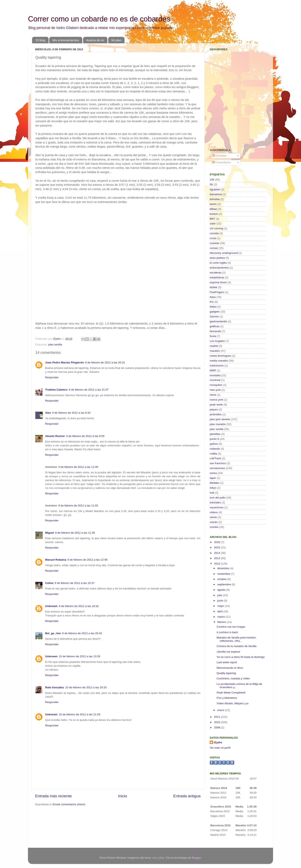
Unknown (51, 606)
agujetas (215, 189)
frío (212, 302)
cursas (214, 248)
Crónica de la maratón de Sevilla (237, 646)
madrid (214, 346)
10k (212, 180)
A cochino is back (227, 632)
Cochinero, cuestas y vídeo (233, 678)
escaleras (216, 273)
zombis (214, 527)
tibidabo (215, 483)
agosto (222, 590)
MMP (213, 370)
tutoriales (215, 502)
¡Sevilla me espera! (229, 652)
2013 (217, 558)
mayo (221, 606)
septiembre (225, 584)
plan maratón (218, 424)
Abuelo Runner (55, 436)
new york (215, 390)
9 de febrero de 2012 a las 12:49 (88, 560)
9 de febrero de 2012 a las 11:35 (75, 533)
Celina (49, 583)
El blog (41, 40)
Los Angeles (217, 341)
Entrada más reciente (54, 796)
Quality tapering (226, 673)
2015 (217, 547)
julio (220, 595)
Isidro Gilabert (67, 28)
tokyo (213, 488)
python (214, 444)
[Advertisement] (235, 116)
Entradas (219, 156)
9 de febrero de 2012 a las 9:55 (85, 436)
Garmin (214, 316)
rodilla (213, 454)
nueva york (216, 400)
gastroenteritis (218, 321)
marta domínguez (220, 356)
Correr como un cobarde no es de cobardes (99, 19)
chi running (216, 228)
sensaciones (217, 468)
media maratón (219, 361)
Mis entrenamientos (66, 40)
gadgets (215, 312)
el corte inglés (218, 263)
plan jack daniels (220, 419)
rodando (215, 449)
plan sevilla (55, 344)
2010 (217, 722)
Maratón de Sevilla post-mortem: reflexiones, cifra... (237, 639)
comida (214, 233)
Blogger (196, 858)
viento (213, 517)
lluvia (213, 336)
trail (212, 493)
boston (214, 214)
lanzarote (215, 331)
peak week (216, 405)
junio (221, 601)
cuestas (215, 243)
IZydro (218, 742)
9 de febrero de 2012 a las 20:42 (82, 633)
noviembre (224, 574)
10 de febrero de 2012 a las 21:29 (80, 714)
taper (213, 478)
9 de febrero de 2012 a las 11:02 (78, 506)
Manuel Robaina (56, 560)
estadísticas (217, 277)
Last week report (227, 662)
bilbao (213, 209)
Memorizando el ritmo (230, 668)
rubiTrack (215, 458)
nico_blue (158, 858)
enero (221, 710)
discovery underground (224, 253)
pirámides (216, 414)
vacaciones (217, 507)
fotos (213, 297)
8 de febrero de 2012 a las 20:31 (105, 362)
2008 (217, 727)
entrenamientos (219, 268)
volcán (214, 522)
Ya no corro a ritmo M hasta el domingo (241, 657)
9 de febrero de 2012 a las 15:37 (75, 583)
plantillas (215, 434)
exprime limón (218, 282)
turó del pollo (218, 498)
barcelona (216, 194)
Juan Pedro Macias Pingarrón (65, 362)
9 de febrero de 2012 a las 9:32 (71, 413)
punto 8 (214, 439)
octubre (222, 579)
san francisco (218, 463)
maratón (215, 351)
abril (220, 611)
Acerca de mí (95, 40)
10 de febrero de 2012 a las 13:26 (80, 656)
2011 (217, 717)
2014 (217, 553)
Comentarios (222, 162)
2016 (217, 542)
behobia (215, 199)
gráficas (215, 326)
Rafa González (55, 687)
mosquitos (216, 385)
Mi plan (116, 40)
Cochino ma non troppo (231, 627)
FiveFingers (217, 292)
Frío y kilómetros (227, 698)
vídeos (214, 512)
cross (213, 238)
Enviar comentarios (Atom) (69, 804)
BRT (212, 219)
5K (211, 184)
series (213, 473)
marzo (221, 617)
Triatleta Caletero (56, 390)
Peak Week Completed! (231, 693)
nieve (213, 395)
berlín (213, 204)
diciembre (224, 568)
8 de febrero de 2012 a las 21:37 (89, 390)
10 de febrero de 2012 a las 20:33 (86, 687)
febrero (222, 622)
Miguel (50, 533)
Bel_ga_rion (53, 633)
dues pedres (217, 258)
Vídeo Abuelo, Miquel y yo (233, 703)
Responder (52, 377)
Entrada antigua (187, 796)
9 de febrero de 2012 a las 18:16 (79, 606)
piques (214, 409)
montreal (215, 380)
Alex (48, 413)
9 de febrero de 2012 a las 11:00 (78, 467)
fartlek (213, 287)
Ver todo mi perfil (220, 748)
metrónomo (217, 366)
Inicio (123, 796)
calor (213, 223)
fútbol (213, 307)
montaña (215, 375)
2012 (217, 564)
